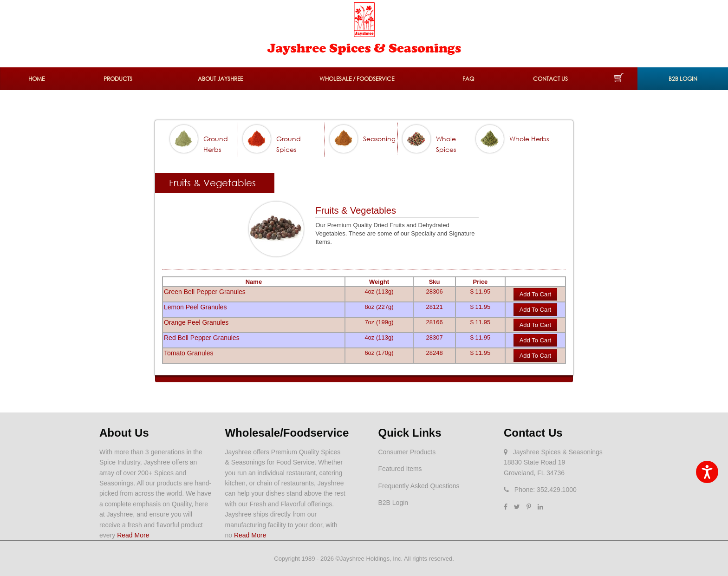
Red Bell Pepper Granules (202, 338)
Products (118, 79)
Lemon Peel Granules (195, 307)
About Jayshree (220, 79)
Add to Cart (535, 294)
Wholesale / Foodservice (357, 79)
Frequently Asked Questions (419, 486)
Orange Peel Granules (196, 322)
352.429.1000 (557, 490)
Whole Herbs (529, 139)
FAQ (468, 79)
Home (36, 79)
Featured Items (400, 469)
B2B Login (683, 79)
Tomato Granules (189, 353)
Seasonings (380, 139)
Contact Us (550, 79)
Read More (133, 535)
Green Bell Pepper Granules (205, 292)
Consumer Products (407, 452)
